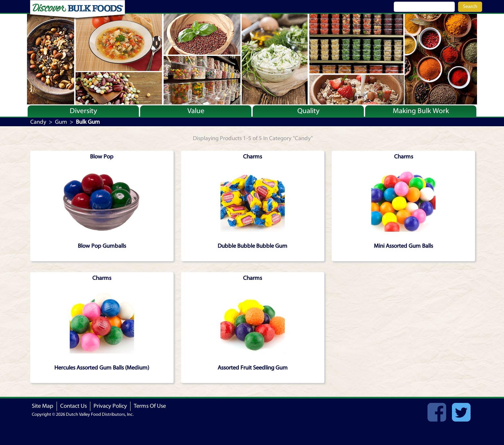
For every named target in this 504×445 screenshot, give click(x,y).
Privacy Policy (110, 406)
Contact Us (73, 406)
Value (196, 111)
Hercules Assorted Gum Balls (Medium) (102, 368)
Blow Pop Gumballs (102, 246)
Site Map (43, 406)
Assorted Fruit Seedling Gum (253, 368)
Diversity (83, 111)
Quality (308, 111)
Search (470, 6)
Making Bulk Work (421, 111)
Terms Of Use (150, 406)
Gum (61, 122)
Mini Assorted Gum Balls (403, 246)
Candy (38, 122)
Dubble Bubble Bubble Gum (252, 246)
